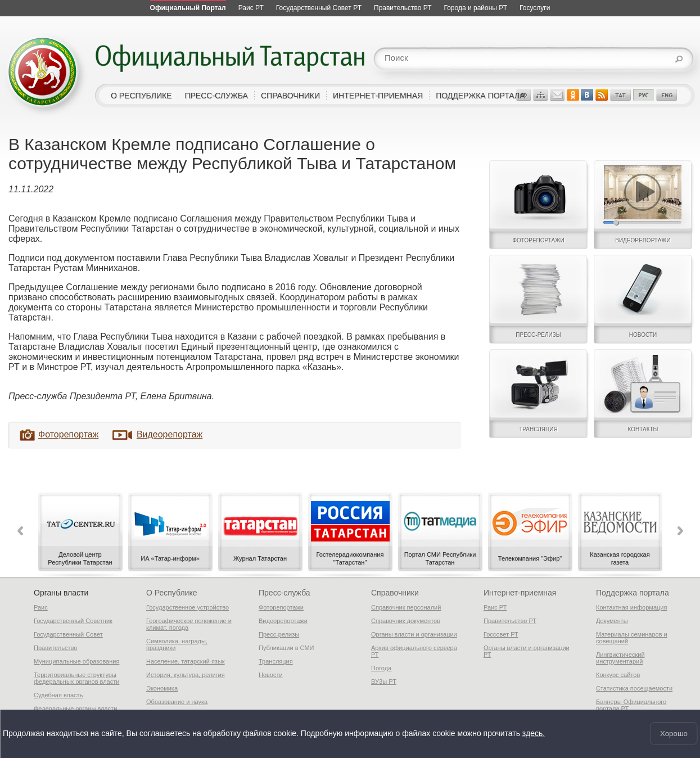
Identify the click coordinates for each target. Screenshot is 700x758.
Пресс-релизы (279, 634)
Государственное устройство (188, 607)
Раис (41, 607)
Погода (381, 668)
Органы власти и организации (414, 634)
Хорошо (674, 734)
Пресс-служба (284, 593)
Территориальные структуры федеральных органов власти (76, 678)
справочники (290, 96)
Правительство (55, 648)
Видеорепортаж (170, 434)
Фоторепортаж (68, 434)
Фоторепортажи (281, 607)
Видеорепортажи (283, 621)
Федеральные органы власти (75, 709)
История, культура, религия (186, 675)
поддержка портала (480, 96)
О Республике (171, 593)
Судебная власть (58, 695)
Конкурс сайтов (618, 675)
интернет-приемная (378, 96)
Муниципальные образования (76, 661)
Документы (612, 621)
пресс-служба (216, 96)
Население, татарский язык (186, 661)
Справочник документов (406, 621)
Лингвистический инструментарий (620, 658)
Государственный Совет (68, 634)
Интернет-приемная (520, 593)
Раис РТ (495, 607)
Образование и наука (177, 702)
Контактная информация (631, 607)
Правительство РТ (510, 621)
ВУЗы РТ (384, 682)
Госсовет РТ (501, 634)
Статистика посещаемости (634, 688)
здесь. (534, 734)
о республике (141, 96)
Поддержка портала (633, 593)
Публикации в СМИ (286, 648)
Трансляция (276, 661)
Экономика (162, 688)
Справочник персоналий (406, 607)
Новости (271, 675)
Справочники (395, 593)
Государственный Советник (73, 621)
